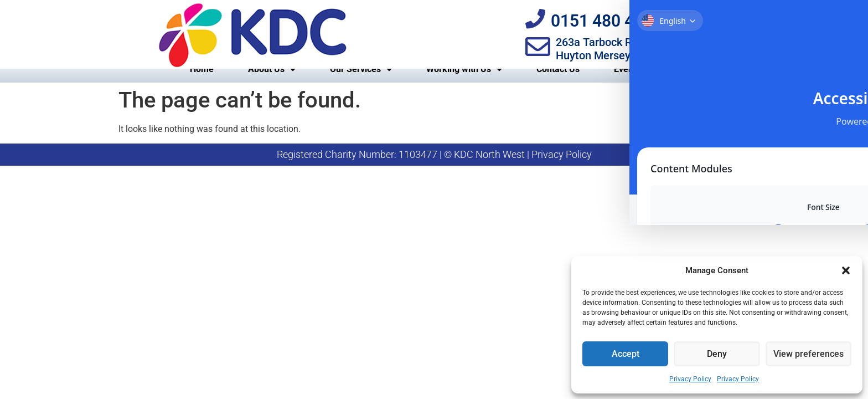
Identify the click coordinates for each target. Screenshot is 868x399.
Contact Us (558, 82)
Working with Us (464, 82)
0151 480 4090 (611, 21)
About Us (272, 82)
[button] (846, 270)
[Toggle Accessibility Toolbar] (843, 27)
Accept (625, 354)
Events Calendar (646, 82)
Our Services (361, 82)
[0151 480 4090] (538, 19)
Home (202, 82)
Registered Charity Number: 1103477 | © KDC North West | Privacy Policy (434, 167)
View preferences (808, 354)
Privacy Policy (690, 379)
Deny (717, 354)
